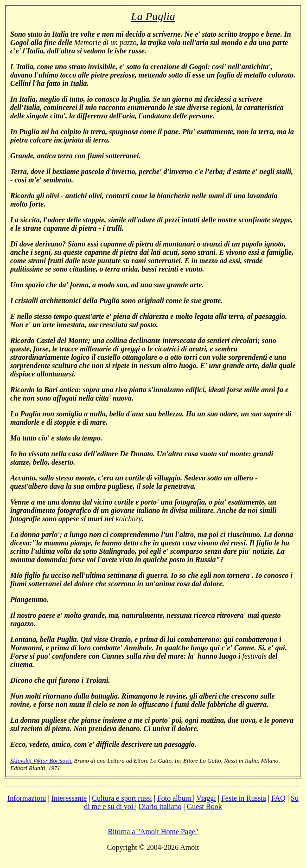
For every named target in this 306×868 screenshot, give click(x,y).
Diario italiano (160, 806)
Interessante (69, 798)
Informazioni (27, 798)
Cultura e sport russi (122, 798)
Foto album (175, 798)
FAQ (278, 798)
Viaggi (206, 798)
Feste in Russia (244, 798)
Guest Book (204, 806)
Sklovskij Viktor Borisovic (41, 761)
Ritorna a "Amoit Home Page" (153, 832)
